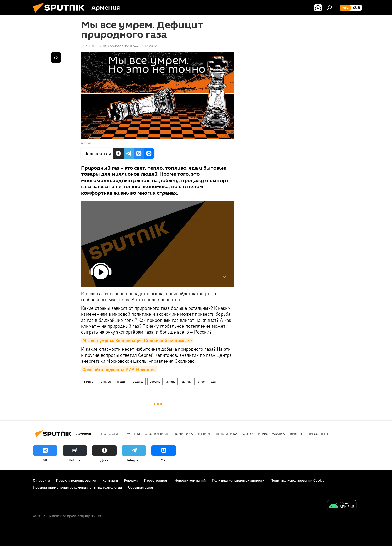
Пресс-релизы (156, 480)
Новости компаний (190, 480)
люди (121, 381)
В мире (88, 381)
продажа (137, 381)
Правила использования (76, 480)
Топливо (105, 381)
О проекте (41, 480)
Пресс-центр (319, 434)
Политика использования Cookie (298, 480)
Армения (132, 434)
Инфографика (271, 434)
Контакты (110, 480)
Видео (296, 434)
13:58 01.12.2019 (94, 46)
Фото (248, 434)
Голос (201, 381)
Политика (183, 434)
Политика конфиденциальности (238, 480)
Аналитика (227, 434)
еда (213, 381)
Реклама (131, 480)
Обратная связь (141, 487)
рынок (186, 381)
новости (110, 434)
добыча (155, 381)
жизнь (171, 381)
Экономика (157, 434)
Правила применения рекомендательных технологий (77, 487)
